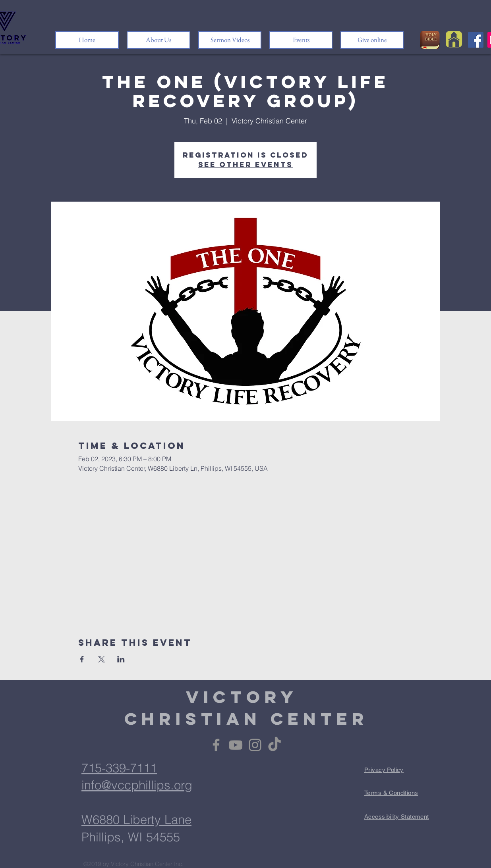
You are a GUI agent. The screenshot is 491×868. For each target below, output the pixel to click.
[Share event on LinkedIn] (121, 659)
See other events (246, 165)
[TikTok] (274, 745)
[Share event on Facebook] (82, 659)
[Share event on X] (101, 659)
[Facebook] (476, 40)
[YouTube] (236, 745)
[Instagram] (255, 745)
